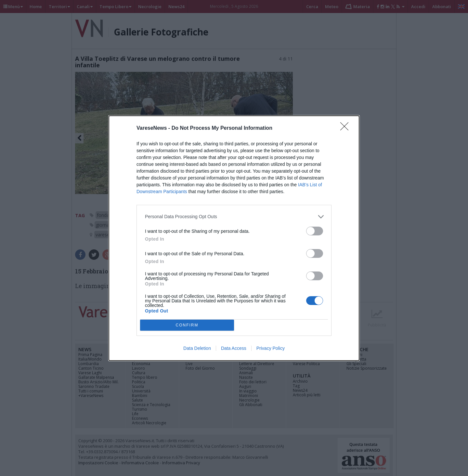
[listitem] (234, 217)
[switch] (315, 231)
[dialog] (234, 238)
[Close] (346, 128)
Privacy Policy (271, 348)
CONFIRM (187, 325)
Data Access (234, 348)
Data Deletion (197, 348)
